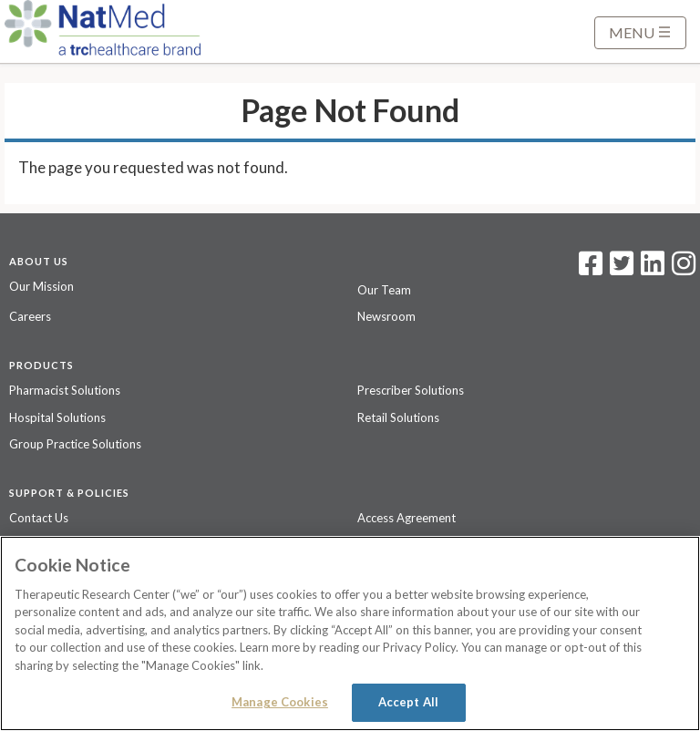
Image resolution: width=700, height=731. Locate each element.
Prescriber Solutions (411, 390)
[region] (350, 633)
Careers (30, 316)
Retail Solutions (398, 417)
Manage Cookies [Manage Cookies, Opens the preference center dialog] (280, 702)
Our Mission (41, 286)
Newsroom (386, 316)
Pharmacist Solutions (65, 390)
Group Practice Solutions (75, 444)
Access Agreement (407, 518)
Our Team (384, 290)
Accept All (408, 702)
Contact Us (39, 518)
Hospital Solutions (57, 417)
